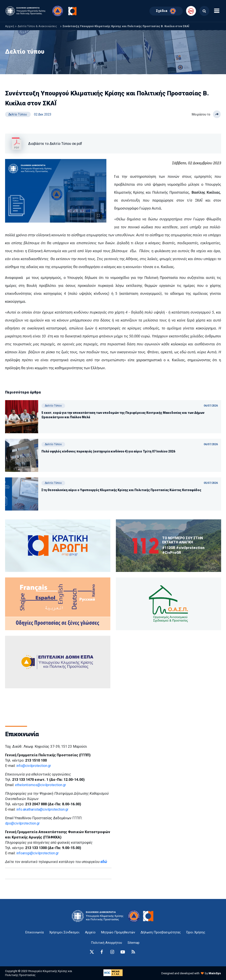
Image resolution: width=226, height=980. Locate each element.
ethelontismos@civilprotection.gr (40, 785)
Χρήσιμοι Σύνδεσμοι (64, 932)
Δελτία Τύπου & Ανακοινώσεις (37, 26)
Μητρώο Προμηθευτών (118, 932)
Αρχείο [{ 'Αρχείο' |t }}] (90, 932)
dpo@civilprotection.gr (22, 823)
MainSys (215, 973)
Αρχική (10, 26)
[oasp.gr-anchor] (58, 662)
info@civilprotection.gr (34, 766)
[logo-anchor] (99, 916)
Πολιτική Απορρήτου (106, 943)
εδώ (104, 862)
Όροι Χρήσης (196, 932)
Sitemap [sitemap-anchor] (134, 943)
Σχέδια (166, 11)
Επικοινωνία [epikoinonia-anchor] (35, 932)
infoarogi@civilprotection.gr (38, 853)
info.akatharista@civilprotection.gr (42, 809)
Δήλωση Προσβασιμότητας (161, 932)
